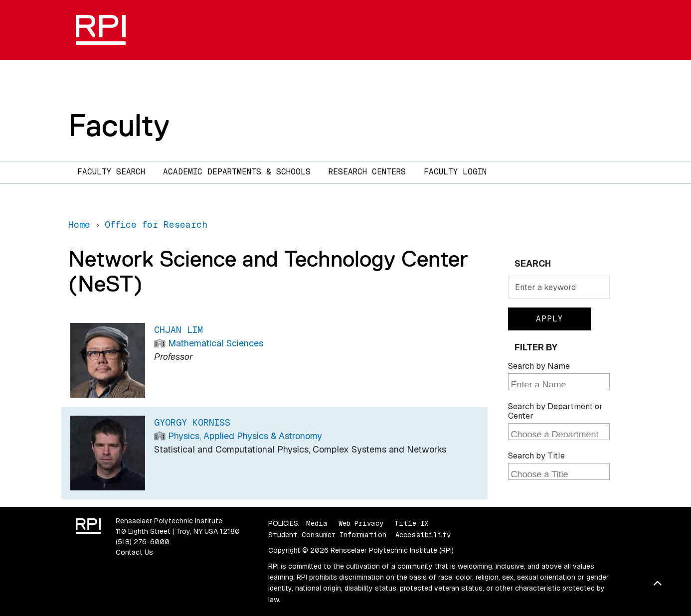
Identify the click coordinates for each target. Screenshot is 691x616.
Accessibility (423, 535)
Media (317, 523)
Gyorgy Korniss (192, 422)
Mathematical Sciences (216, 343)
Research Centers (367, 172)
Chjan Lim (178, 330)
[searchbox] (560, 383)
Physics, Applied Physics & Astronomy (245, 436)
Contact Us (134, 552)
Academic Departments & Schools (237, 172)
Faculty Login (455, 172)
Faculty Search (111, 172)
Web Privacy (361, 523)
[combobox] (559, 382)
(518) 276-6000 (143, 542)
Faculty (119, 125)
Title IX (411, 523)
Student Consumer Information (327, 535)
